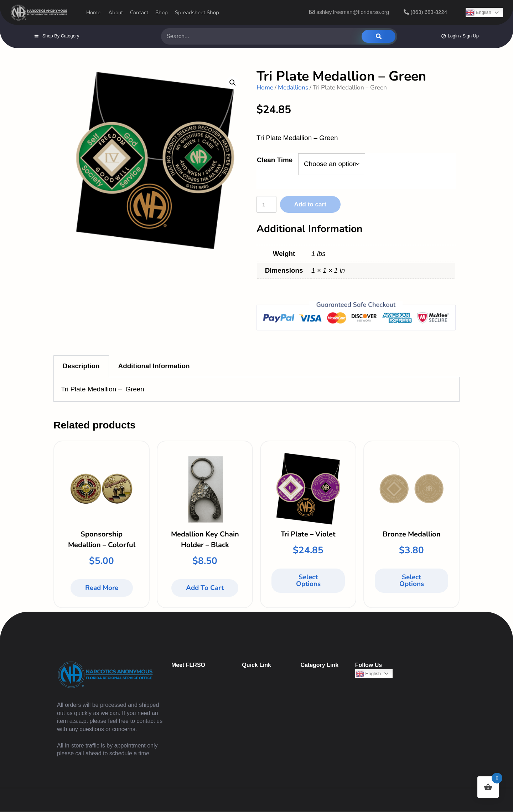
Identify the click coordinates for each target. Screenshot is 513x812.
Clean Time (275, 160)
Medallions (293, 87)
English (368, 674)
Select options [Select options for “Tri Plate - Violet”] (308, 581)
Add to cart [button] (205, 589)
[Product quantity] (269, 205)
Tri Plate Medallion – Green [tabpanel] (103, 390)
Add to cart (316, 204)
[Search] (379, 36)
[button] (233, 83)
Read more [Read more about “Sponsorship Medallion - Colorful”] (102, 589)
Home (265, 87)
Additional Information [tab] (154, 367)
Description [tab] (81, 367)
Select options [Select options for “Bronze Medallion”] (412, 581)
